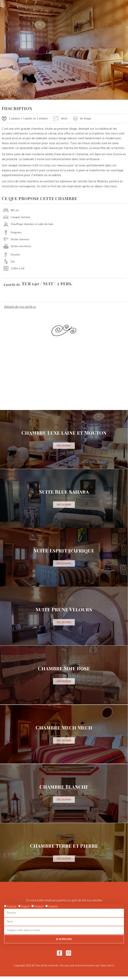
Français (12, 906)
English (25, 906)
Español (53, 906)
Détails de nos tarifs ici (20, 307)
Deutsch (39, 906)
